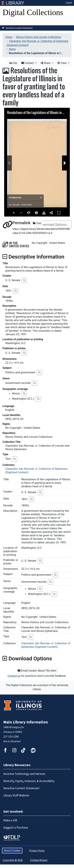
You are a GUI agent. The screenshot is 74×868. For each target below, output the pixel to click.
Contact (28, 63)
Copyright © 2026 (13, 860)
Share (46, 63)
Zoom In (14, 213)
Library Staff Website (16, 795)
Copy (37, 223)
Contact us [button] (14, 676)
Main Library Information (26, 722)
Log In (69, 3)
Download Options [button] (27, 658)
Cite (13, 63)
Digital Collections (33, 12)
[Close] (41, 198)
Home (9, 37)
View (62, 63)
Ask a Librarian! (12, 741)
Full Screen (59, 213)
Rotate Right (29, 213)
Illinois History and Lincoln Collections (39, 37)
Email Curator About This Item (37, 671)
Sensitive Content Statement (19, 28)
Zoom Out (21, 213)
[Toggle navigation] (7, 22)
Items (12, 49)
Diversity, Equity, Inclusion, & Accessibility (29, 781)
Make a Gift (10, 820)
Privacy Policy (37, 851)
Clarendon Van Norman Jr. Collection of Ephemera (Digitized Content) (46, 645)
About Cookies (12, 851)
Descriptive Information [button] (33, 257)
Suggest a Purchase (16, 828)
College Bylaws (39, 860)
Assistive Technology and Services (24, 774)
